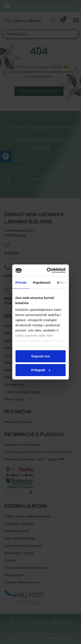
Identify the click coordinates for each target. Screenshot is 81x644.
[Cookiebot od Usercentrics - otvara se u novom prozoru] (51, 270)
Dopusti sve (40, 356)
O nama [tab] (63, 282)
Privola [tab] (21, 282)
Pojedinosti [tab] (42, 282)
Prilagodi (41, 370)
